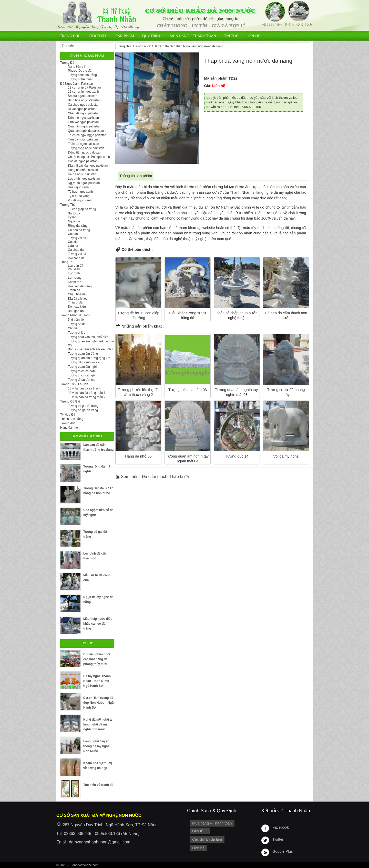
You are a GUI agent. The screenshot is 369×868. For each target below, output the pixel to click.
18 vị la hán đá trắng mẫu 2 (87, 397)
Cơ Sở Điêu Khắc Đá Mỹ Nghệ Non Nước (184, 15)
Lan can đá (75, 266)
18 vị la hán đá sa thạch (84, 388)
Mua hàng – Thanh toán (193, 36)
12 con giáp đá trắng (82, 209)
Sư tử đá (74, 213)
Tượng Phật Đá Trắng (75, 315)
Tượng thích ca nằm (82, 371)
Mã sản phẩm (216, 78)
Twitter (278, 839)
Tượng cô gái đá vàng (83, 410)
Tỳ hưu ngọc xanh (80, 192)
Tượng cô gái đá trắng (83, 406)
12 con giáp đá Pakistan (84, 88)
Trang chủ (70, 36)
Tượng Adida (77, 324)
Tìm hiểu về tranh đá (98, 785)
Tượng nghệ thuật (80, 79)
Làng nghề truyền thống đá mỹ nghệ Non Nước (96, 746)
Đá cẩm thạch (163, 46)
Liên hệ (253, 36)
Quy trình (152, 36)
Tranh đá (74, 290)
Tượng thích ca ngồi (82, 375)
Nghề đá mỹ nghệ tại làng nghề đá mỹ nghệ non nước (98, 724)
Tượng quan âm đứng (83, 354)
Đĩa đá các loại (78, 299)
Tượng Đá (67, 63)
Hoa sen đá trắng (80, 286)
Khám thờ (75, 282)
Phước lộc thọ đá (80, 71)
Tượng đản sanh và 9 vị (84, 362)
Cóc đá (73, 242)
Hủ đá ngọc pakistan (82, 174)
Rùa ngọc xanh (78, 187)
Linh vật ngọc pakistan (83, 122)
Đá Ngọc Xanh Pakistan (77, 84)
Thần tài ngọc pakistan (83, 144)
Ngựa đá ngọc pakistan (84, 183)
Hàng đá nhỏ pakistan (83, 170)
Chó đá (73, 234)
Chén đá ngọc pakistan (84, 113)
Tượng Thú (68, 205)
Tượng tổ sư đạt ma (82, 380)
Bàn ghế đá (76, 311)
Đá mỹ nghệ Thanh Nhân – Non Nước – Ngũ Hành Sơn (97, 681)
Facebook (280, 827)
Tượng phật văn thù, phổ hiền (88, 337)
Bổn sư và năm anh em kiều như (90, 349)
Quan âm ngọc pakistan (84, 126)
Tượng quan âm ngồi (82, 367)
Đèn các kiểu (77, 307)
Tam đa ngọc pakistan (83, 139)
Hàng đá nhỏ (69, 428)
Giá (207, 86)
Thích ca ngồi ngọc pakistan (87, 135)
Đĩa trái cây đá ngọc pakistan (88, 166)
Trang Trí (66, 262)
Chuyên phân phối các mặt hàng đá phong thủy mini (97, 659)
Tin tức (231, 36)
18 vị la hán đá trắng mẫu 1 (87, 393)
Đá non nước (142, 46)
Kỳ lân (72, 217)
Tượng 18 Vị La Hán (74, 384)
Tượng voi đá (77, 238)
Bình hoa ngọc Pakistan (84, 100)
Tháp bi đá (179, 477)
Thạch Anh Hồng (72, 419)
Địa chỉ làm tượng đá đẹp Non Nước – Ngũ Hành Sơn (99, 703)
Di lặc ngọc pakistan (82, 109)
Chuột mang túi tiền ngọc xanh (89, 157)
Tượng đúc (68, 423)
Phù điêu (74, 269)
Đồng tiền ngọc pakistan (85, 153)
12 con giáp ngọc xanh (83, 92)
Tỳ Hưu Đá (68, 415)
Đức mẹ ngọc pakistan (83, 118)
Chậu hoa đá (77, 294)
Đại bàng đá (76, 258)
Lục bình (74, 273)
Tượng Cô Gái (70, 402)
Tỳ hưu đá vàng (79, 196)
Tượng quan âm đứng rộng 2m (89, 358)
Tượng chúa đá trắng (82, 75)
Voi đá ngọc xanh (80, 200)
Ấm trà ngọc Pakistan (83, 96)
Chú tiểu (74, 328)
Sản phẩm (125, 36)
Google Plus (282, 851)
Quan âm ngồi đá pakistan (86, 131)
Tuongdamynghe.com (84, 865)
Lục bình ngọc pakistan (84, 179)
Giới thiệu (98, 36)
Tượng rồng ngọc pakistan (86, 148)
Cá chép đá (76, 250)
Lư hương (75, 278)
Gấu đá (73, 246)
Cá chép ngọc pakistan (84, 105)
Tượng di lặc (76, 333)
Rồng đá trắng (78, 226)
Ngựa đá (74, 221)
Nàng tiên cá (76, 67)
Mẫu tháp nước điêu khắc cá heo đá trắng (98, 624)
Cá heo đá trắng (79, 230)
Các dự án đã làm (207, 839)
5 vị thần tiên (77, 320)
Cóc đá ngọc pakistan (83, 161)
